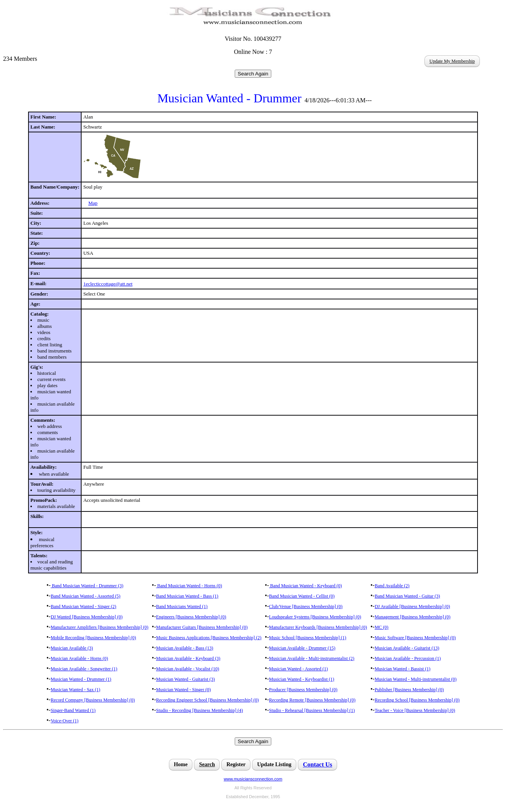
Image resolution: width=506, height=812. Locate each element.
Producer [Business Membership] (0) (303, 690)
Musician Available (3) (72, 648)
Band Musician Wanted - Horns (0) (189, 586)
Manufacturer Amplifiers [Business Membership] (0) (100, 627)
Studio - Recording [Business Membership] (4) (200, 710)
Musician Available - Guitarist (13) (407, 648)
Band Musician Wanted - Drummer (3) (87, 586)
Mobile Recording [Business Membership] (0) (94, 638)
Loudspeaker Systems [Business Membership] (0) (315, 617)
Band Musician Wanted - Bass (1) (187, 596)
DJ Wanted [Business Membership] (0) (87, 617)
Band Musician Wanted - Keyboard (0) (305, 586)
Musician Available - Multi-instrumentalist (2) (312, 658)
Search (207, 764)
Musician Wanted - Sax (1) (76, 690)
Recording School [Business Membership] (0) (417, 700)
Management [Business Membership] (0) (413, 617)
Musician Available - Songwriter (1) (84, 669)
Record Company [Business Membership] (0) (93, 700)
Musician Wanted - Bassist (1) (403, 669)
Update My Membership (452, 61)
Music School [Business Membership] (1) (308, 638)
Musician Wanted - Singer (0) (184, 690)
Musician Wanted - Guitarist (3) (186, 679)
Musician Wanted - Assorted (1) (298, 669)
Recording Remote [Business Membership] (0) (312, 700)
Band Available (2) (392, 586)
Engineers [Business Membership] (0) (191, 617)
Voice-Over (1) (65, 721)
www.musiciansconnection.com (253, 779)
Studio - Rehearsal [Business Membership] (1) (312, 710)
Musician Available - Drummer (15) (302, 648)
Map (93, 203)
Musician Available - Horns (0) (79, 658)
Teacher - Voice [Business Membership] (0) (415, 710)
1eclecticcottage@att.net (108, 284)
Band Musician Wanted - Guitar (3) (407, 596)
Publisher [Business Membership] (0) (409, 690)
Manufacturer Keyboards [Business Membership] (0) (318, 627)
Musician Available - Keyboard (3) (188, 658)
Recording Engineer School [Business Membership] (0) (208, 700)
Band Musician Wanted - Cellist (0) (302, 596)
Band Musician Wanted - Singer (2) (83, 606)
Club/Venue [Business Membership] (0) (306, 606)
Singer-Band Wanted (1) (73, 710)
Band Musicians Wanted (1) (182, 606)
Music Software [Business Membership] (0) (415, 638)
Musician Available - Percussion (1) (408, 658)
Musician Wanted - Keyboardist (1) (301, 679)
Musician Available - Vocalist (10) (188, 669)
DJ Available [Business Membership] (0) (412, 606)
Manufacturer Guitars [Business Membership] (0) (202, 627)
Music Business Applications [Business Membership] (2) (209, 638)
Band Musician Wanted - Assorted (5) (86, 596)
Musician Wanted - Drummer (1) (81, 679)
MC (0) (382, 627)
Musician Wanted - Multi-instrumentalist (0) (416, 679)
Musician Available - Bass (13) (185, 648)
